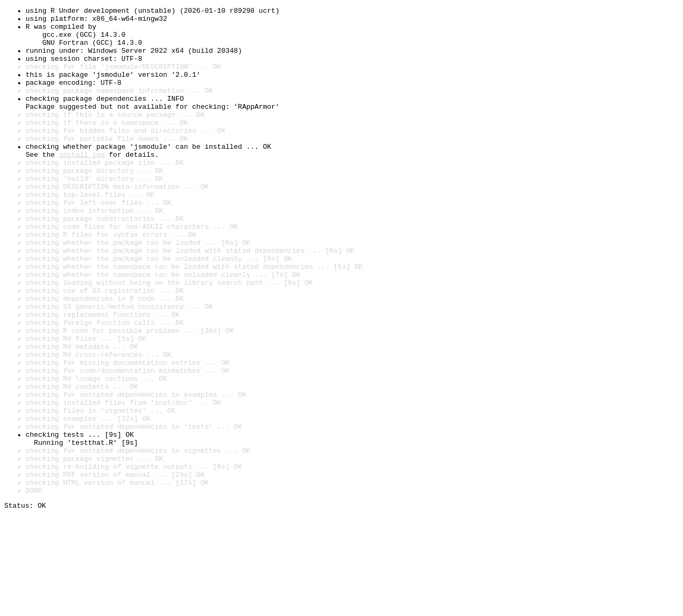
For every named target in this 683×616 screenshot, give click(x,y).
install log (82, 185)
